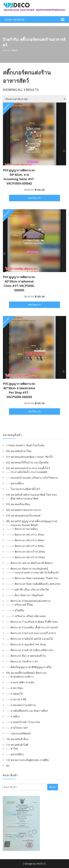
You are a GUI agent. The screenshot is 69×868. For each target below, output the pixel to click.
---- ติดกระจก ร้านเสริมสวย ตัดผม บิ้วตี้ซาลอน (32, 622)
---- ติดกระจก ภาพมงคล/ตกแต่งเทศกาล (28, 601)
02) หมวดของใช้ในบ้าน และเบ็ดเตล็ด (27, 462)
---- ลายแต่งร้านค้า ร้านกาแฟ (23, 722)
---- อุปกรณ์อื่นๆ (15, 483)
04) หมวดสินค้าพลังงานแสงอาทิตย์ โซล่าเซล (31, 495)
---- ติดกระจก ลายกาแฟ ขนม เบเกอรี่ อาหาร (31, 633)
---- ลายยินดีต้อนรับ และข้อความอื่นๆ (27, 711)
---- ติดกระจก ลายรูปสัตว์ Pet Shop (26, 644)
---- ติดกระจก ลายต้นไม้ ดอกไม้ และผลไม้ (29, 639)
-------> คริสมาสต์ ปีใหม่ (20, 605)
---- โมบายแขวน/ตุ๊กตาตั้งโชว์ (23, 489)
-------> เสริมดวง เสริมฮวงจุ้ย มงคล (26, 616)
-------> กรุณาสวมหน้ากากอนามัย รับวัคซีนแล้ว (33, 572)
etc (8, 766)
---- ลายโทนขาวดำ (17, 728)
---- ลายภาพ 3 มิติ (16, 699)
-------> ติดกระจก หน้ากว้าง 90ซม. (25, 546)
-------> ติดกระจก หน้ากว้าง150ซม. (26, 557)
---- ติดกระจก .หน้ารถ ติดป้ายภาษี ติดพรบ (29, 563)
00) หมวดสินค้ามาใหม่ (19, 451)
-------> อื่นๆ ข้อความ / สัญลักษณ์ (25, 595)
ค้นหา (53, 787)
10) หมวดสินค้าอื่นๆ (17, 739)
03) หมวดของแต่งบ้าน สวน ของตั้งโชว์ (28, 468)
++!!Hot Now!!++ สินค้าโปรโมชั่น (25, 445)
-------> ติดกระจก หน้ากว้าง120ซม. (26, 552)
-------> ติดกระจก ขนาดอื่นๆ (22, 529)
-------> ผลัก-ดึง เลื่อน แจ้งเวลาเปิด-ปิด (28, 589)
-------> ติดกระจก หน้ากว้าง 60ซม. (25, 540)
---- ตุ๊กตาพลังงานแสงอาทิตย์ (22, 498)
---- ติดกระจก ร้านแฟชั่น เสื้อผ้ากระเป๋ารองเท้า (32, 627)
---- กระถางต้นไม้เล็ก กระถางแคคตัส (27, 472)
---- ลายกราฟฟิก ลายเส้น (20, 682)
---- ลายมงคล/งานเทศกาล (21, 705)
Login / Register (14, 20)
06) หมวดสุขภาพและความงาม (23, 510)
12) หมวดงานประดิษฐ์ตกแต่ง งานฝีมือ (27, 760)
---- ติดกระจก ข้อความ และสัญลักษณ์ (27, 569)
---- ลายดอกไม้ (14, 694)
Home (6, 50)
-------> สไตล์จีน (15, 610)
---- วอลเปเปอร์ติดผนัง (19, 733)
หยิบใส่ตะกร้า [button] (35, 198)
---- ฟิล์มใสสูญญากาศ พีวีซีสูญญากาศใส (29, 667)
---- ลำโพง (12, 749)
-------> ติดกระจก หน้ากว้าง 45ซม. (25, 535)
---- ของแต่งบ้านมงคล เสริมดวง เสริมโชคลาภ (32, 478)
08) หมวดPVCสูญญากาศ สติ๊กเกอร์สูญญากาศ (32, 521)
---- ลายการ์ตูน (15, 688)
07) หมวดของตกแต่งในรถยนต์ (23, 515)
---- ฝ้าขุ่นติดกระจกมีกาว (20, 677)
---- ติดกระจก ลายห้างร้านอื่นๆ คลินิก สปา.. (30, 650)
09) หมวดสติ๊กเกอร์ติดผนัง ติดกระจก (26, 673)
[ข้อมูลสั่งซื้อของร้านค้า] (34, 99)
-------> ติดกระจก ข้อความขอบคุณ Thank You (32, 578)
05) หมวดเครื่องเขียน (18, 504)
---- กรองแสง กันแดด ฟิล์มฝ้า (22, 525)
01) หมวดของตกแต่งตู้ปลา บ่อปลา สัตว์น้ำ (30, 457)
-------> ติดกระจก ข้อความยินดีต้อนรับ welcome (33, 584)
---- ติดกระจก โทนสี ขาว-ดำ (22, 661)
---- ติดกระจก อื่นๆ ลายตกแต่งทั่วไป (26, 656)
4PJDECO (41, 864)
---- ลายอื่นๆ (13, 716)
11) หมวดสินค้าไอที (17, 745)
